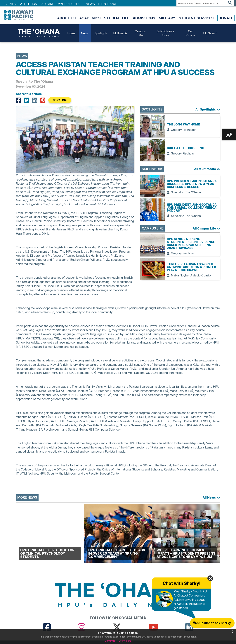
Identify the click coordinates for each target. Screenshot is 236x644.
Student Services (196, 18)
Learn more (125, 641)
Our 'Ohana (190, 33)
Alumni (47, 4)
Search (210, 33)
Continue (110, 641)
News (85, 33)
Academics (90, 18)
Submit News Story (165, 33)
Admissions (144, 18)
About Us (66, 18)
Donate (226, 18)
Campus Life (140, 33)
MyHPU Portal (69, 4)
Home (71, 33)
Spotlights (101, 33)
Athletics (28, 4)
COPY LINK (60, 100)
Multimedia (120, 33)
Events (10, 4)
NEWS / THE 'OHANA (101, 4)
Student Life (117, 18)
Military (167, 18)
